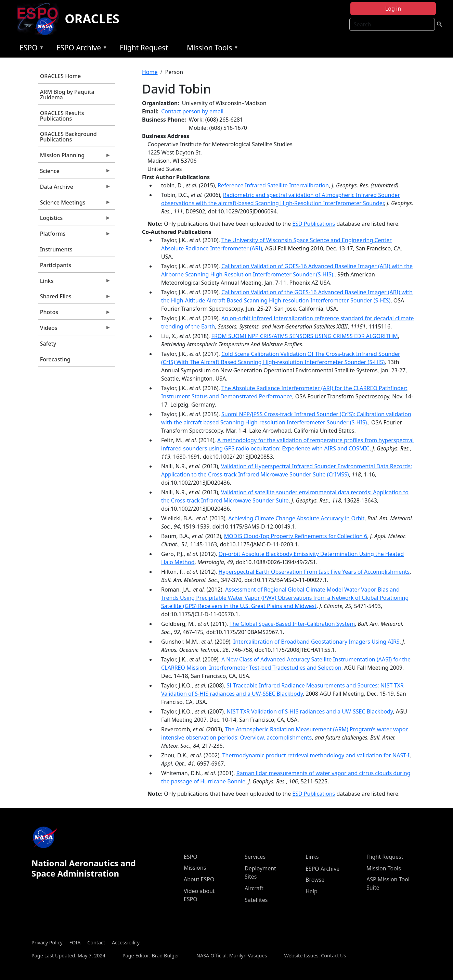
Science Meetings (75, 204)
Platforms (75, 235)
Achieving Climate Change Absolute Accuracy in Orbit (296, 518)
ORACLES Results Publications (62, 116)
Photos (75, 314)
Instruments (56, 249)
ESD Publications (314, 224)
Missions (195, 868)
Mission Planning (75, 157)
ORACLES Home (60, 76)
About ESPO (199, 879)
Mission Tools (211, 49)
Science (75, 173)
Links (75, 283)
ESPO (30, 49)
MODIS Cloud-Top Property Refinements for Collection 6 (296, 536)
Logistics (75, 220)
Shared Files (75, 298)
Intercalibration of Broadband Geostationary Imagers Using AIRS (316, 642)
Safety (48, 344)
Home (150, 72)
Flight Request (144, 48)
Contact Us (333, 956)
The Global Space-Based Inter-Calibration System (292, 624)
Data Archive (75, 188)
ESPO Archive (80, 49)
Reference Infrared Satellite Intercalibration (273, 185)
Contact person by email (192, 111)
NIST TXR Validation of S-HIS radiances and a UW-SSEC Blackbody (310, 711)
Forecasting (55, 359)
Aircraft (254, 888)
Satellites (256, 900)
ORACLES (92, 19)
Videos (75, 330)
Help (312, 891)
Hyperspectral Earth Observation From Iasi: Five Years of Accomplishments (314, 572)
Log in (393, 9)
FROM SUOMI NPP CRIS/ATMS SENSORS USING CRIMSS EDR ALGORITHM (305, 336)
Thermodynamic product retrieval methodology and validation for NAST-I (316, 755)
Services (255, 857)
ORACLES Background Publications (68, 137)
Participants (56, 265)
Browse (315, 880)
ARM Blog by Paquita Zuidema (67, 95)
